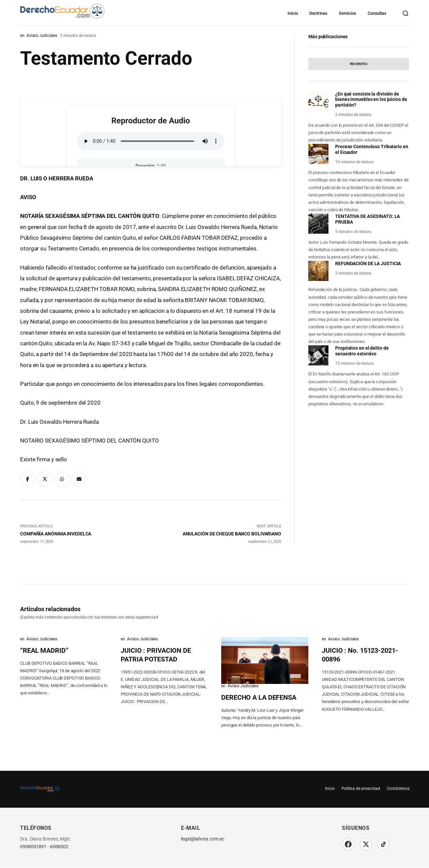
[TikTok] (385, 845)
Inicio (293, 13)
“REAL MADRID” (44, 650)
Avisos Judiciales (42, 36)
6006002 (59, 847)
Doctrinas (318, 13)
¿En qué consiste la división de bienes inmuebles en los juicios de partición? (371, 100)
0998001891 (33, 847)
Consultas (377, 13)
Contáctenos (397, 789)
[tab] (359, 64)
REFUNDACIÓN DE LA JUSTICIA (368, 264)
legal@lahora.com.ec (203, 839)
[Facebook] (349, 845)
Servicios (348, 13)
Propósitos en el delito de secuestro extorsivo (362, 351)
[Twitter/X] (367, 845)
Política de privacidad (359, 789)
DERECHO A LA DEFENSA (259, 697)
